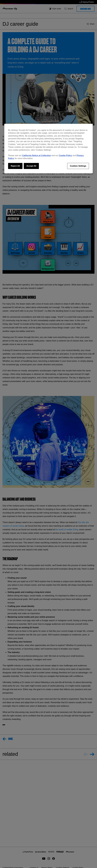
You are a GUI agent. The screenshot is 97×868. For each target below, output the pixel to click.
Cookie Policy (65, 155)
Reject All (15, 166)
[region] (48, 149)
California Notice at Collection (37, 155)
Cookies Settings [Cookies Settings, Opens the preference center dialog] (78, 166)
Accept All (31, 166)
